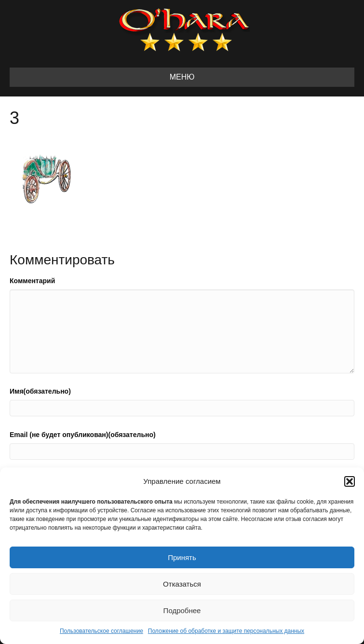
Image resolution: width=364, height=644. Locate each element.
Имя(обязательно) (40, 391)
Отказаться (182, 584)
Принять (182, 557)
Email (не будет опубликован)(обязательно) (83, 435)
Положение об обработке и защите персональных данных (226, 631)
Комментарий (32, 281)
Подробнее (182, 610)
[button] (350, 481)
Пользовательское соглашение (101, 631)
